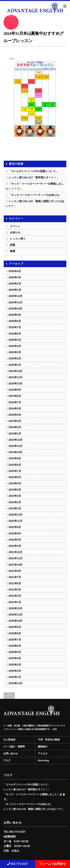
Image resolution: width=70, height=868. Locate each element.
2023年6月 (15, 477)
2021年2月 (15, 596)
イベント (15, 226)
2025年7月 (15, 327)
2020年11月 (16, 615)
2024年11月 (16, 377)
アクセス (43, 754)
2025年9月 (15, 315)
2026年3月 (15, 277)
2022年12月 (16, 515)
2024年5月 (15, 409)
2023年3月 (15, 496)
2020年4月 (15, 658)
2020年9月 (15, 627)
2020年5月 (15, 652)
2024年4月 (15, 415)
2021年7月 (15, 577)
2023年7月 (15, 471)
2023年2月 (15, 502)
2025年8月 (15, 321)
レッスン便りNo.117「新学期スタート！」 (34, 177)
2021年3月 (15, 590)
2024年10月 (16, 383)
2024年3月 (15, 421)
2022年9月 (15, 527)
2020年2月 (15, 671)
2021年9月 (15, 571)
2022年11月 (16, 521)
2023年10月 (16, 452)
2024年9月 (15, 390)
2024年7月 (15, 402)
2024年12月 (16, 371)
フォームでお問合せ (52, 864)
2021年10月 (16, 565)
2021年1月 (15, 602)
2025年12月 (16, 296)
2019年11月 (16, 683)
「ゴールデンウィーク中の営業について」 (33, 171)
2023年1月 (15, 508)
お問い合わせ (10, 754)
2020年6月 (15, 646)
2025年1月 (15, 365)
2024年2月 (15, 427)
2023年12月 (16, 440)
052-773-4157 (17, 864)
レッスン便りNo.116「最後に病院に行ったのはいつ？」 (34, 809)
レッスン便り (18, 239)
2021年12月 (16, 552)
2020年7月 (15, 640)
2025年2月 (15, 358)
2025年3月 (15, 352)
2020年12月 (16, 608)
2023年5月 (15, 483)
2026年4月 (15, 271)
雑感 (13, 251)
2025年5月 (15, 340)
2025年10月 (16, 309)
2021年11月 (16, 558)
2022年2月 (15, 546)
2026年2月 (15, 284)
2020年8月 (15, 633)
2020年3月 (15, 665)
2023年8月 (15, 465)
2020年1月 (15, 677)
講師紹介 (43, 747)
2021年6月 (15, 583)
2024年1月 (15, 434)
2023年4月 (15, 490)
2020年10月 (16, 621)
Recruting (43, 761)
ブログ (7, 761)
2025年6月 (15, 334)
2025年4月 (15, 346)
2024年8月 (15, 396)
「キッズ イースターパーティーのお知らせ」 (35, 195)
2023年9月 (15, 458)
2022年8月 (15, 533)
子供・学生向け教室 (49, 740)
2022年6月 (15, 540)
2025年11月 (16, 302)
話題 (13, 245)
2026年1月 (15, 290)
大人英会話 (9, 740)
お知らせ (15, 232)
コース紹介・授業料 (14, 747)
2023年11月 (16, 446)
